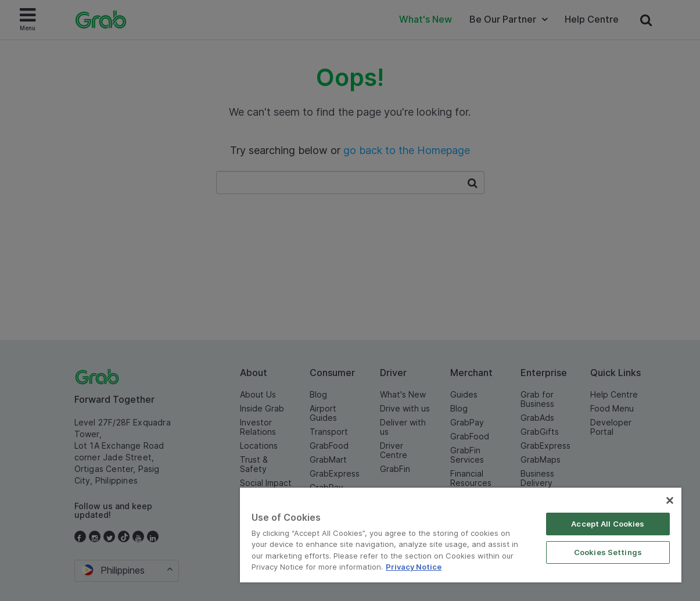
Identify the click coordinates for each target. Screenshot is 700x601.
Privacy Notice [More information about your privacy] (414, 567)
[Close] (670, 500)
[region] (461, 535)
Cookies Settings (608, 552)
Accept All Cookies (608, 524)
